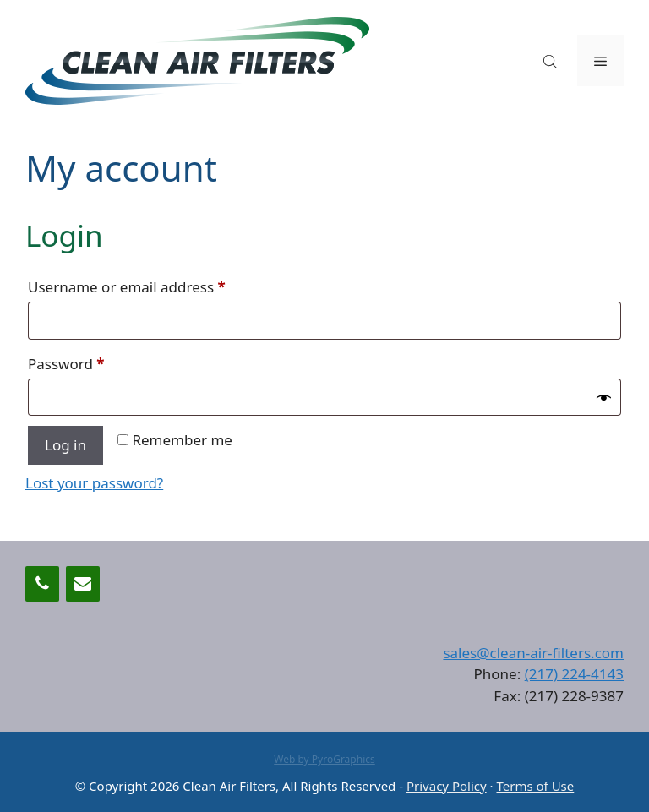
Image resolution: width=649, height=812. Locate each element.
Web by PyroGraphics (324, 759)
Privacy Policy (447, 786)
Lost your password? (94, 483)
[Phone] (42, 584)
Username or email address (157, 285)
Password (96, 362)
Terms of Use (535, 786)
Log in (65, 445)
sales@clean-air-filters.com (533, 653)
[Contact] (83, 584)
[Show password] (604, 397)
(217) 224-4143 (574, 674)
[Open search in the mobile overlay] (552, 61)
